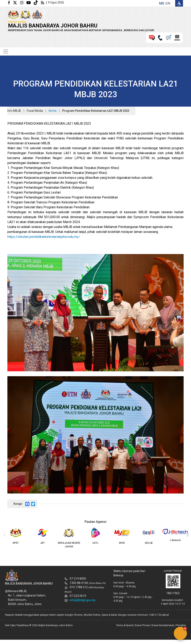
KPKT (16, 536)
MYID (122, 536)
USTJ (95, 536)
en (168, 3)
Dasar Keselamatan (163, 625)
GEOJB (149, 536)
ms (162, 3)
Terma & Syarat (125, 625)
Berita (53, 111)
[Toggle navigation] (6, 51)
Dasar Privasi (142, 625)
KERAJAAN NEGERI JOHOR (69, 538)
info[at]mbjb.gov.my (83, 600)
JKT (42, 536)
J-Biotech (175, 535)
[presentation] (4, 535)
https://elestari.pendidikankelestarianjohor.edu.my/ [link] (44, 237)
